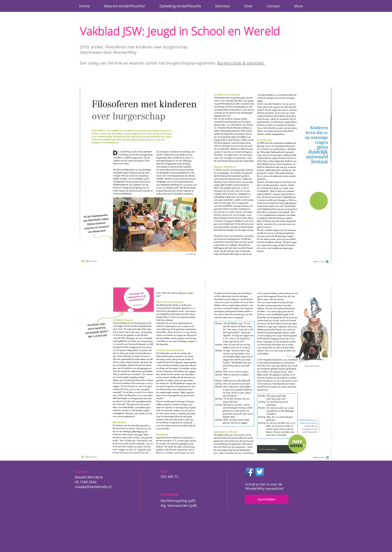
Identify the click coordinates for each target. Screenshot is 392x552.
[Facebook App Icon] (250, 472)
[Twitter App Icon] (260, 472)
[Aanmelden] (267, 499)
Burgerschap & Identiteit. (241, 63)
